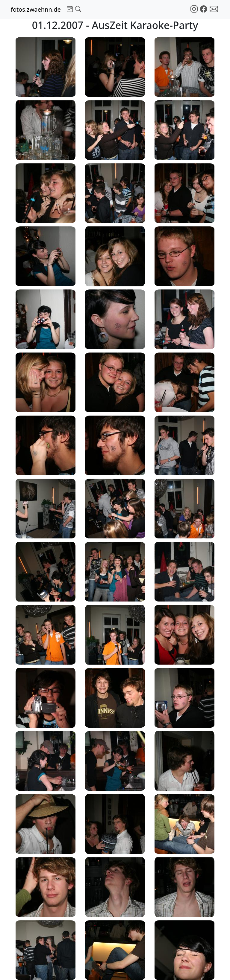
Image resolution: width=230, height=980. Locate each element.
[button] (70, 8)
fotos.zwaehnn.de (36, 9)
